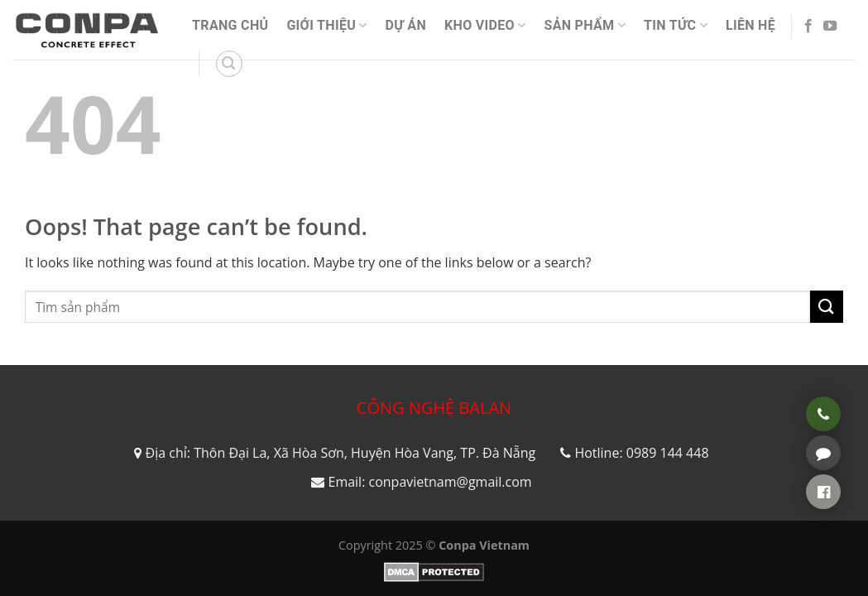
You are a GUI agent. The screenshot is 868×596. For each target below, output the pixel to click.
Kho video (485, 25)
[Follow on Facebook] (808, 26)
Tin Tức (676, 25)
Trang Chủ (230, 25)
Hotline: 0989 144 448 (641, 453)
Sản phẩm (584, 25)
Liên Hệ (751, 25)
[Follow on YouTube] (830, 26)
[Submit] (827, 307)
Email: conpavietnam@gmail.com (429, 482)
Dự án (406, 25)
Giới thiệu (326, 25)
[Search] (229, 64)
